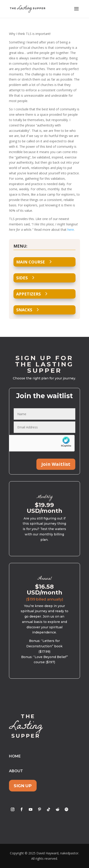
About (16, 771)
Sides (22, 278)
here (71, 230)
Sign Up (23, 786)
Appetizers (28, 294)
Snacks (24, 310)
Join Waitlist (56, 464)
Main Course (31, 262)
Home (15, 756)
